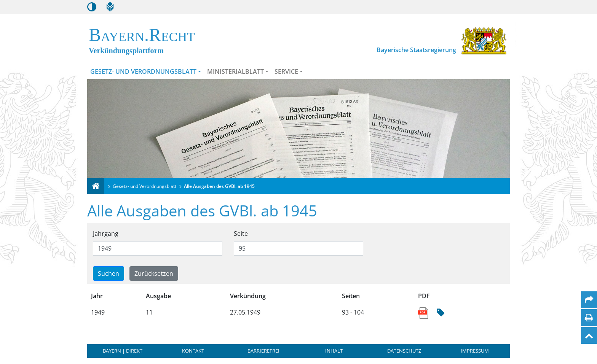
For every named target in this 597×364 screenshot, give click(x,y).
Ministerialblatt (235, 72)
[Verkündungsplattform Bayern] (96, 186)
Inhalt (334, 351)
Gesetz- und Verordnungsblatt (143, 72)
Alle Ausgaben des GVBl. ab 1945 (219, 186)
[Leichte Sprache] (110, 7)
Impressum (475, 351)
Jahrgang (106, 234)
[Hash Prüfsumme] (441, 313)
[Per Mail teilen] (589, 300)
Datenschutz (404, 351)
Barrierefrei (263, 351)
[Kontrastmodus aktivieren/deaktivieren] (92, 7)
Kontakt (193, 351)
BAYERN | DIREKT (123, 351)
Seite (241, 234)
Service (286, 72)
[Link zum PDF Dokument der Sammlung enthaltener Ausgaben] (424, 312)
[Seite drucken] (589, 318)
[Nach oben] (589, 335)
